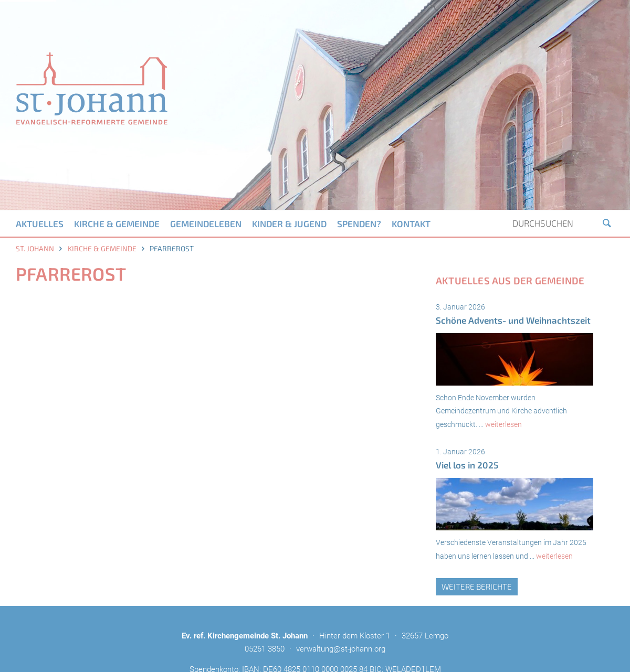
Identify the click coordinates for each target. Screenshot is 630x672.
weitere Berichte (477, 586)
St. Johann (35, 248)
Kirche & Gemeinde (117, 223)
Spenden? (359, 223)
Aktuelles (40, 223)
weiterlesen (503, 424)
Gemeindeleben (206, 223)
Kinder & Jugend (289, 223)
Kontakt (411, 223)
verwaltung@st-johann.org (341, 649)
